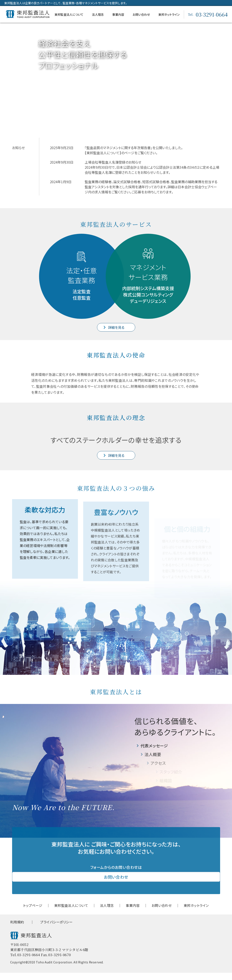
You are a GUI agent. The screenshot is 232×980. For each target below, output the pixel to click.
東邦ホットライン (169, 14)
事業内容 (118, 14)
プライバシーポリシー (56, 929)
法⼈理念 (98, 14)
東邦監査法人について (69, 14)
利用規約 (17, 929)
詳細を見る (116, 327)
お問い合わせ (141, 14)
